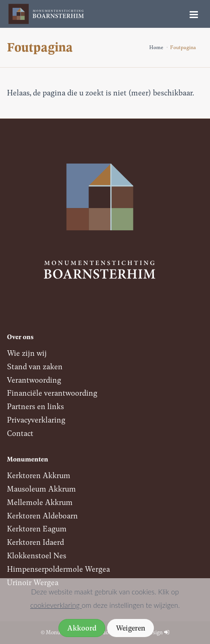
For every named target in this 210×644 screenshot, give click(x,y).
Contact (20, 433)
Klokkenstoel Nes (37, 555)
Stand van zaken (35, 366)
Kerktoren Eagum (37, 528)
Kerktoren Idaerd (35, 542)
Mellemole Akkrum (40, 502)
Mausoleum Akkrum (41, 489)
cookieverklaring (56, 605)
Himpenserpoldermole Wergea (58, 569)
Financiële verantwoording (52, 393)
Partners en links (35, 406)
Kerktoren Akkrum (39, 475)
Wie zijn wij (27, 353)
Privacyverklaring (36, 420)
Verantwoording (34, 380)
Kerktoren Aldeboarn (42, 515)
